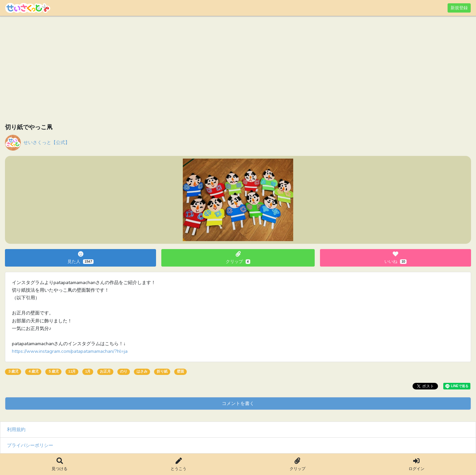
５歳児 (53, 371)
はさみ (142, 371)
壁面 (180, 371)
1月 (88, 371)
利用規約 (16, 429)
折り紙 (162, 371)
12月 (72, 371)
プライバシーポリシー (30, 445)
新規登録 (459, 8)
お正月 (105, 371)
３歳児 (13, 371)
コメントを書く (238, 403)
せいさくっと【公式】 (47, 142)
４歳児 (33, 371)
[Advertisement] (203, 71)
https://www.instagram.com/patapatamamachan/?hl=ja (70, 351)
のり (124, 371)
